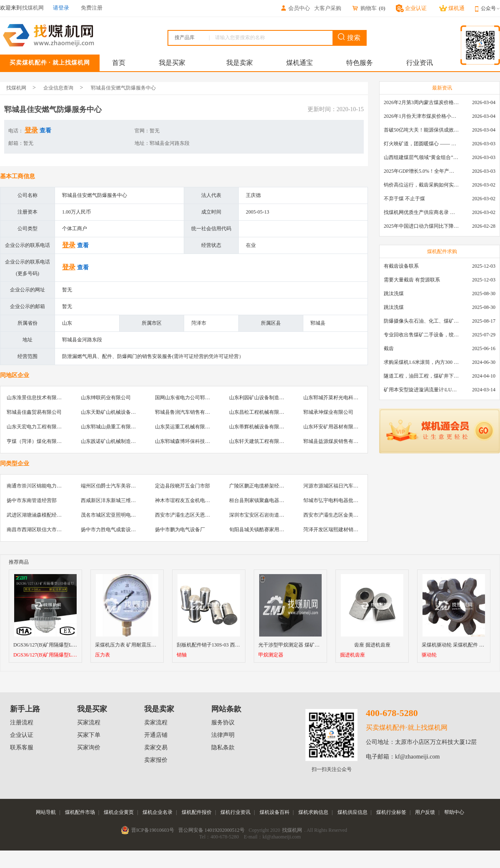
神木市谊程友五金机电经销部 (187, 500)
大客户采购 (328, 8)
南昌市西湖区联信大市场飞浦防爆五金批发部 (57, 530)
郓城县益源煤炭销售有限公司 (336, 441)
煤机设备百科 (275, 812)
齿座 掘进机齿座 (372, 645)
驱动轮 (429, 655)
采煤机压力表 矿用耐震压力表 (128, 645)
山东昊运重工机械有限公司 (185, 427)
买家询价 (89, 747)
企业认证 (22, 735)
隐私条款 (223, 747)
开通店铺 (156, 735)
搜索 (349, 37)
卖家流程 (156, 723)
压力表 (102, 655)
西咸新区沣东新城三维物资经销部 (118, 500)
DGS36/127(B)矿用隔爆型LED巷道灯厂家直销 (64, 645)
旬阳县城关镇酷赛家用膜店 (259, 530)
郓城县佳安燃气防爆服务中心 (123, 88)
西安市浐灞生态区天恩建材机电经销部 (197, 515)
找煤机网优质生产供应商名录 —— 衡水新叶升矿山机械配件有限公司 (421, 212)
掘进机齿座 (352, 655)
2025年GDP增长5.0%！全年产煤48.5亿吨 (421, 171)
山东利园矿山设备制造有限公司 (264, 398)
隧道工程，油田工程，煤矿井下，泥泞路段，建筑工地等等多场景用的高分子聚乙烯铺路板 (421, 376)
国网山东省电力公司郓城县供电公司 (195, 398)
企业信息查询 (58, 88)
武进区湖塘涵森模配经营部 (37, 515)
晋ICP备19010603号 (153, 830)
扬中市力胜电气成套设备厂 (111, 530)
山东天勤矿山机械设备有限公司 (116, 412)
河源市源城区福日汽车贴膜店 (336, 486)
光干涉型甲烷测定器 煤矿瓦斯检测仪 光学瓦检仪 (312, 645)
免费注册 (92, 8)
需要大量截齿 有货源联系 (412, 280)
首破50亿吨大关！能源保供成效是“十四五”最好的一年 (421, 130)
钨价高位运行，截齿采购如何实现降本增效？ (421, 185)
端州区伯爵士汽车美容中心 (111, 486)
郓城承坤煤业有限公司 (328, 412)
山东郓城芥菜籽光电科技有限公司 (341, 398)
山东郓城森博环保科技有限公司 (190, 441)
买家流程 (89, 723)
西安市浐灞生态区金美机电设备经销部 (346, 515)
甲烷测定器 (271, 655)
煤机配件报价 (197, 812)
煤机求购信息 (313, 812)
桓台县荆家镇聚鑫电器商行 (259, 500)
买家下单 (89, 735)
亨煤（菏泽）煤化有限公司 (37, 441)
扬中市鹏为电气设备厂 (180, 530)
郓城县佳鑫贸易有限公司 (34, 412)
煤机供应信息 (352, 812)
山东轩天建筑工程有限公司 (259, 441)
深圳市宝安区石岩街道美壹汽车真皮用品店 (277, 515)
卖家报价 (156, 760)
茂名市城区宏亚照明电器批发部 (116, 515)
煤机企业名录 (157, 812)
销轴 (182, 655)
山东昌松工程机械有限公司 (259, 412)
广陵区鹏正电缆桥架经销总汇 (262, 486)
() (382, 8)
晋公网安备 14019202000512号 (211, 830)
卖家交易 (156, 747)
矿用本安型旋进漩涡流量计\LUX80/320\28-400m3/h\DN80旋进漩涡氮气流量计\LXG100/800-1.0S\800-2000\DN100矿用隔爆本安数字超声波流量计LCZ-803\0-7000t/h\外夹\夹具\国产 (421, 390)
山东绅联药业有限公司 (106, 398)
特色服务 (360, 63)
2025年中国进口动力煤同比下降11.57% (421, 226)
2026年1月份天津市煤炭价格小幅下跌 (421, 116)
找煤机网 (16, 88)
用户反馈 (425, 812)
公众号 (490, 8)
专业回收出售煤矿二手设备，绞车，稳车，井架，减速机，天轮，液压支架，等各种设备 (421, 335)
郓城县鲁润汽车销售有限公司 (187, 412)
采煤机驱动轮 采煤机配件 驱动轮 (458, 645)
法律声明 (223, 735)
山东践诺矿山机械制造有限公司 (116, 441)
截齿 (389, 348)
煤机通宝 (300, 63)
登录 (31, 130)
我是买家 (172, 63)
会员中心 (295, 8)
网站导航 (46, 812)
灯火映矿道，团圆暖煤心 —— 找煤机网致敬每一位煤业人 (421, 144)
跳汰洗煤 (394, 293)
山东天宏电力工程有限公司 (37, 427)
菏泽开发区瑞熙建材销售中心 (336, 530)
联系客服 (22, 747)
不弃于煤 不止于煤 (404, 199)
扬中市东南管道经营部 (32, 500)
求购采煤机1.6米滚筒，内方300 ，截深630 (421, 362)
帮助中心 (454, 812)
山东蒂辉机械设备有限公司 (259, 427)
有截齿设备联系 (401, 266)
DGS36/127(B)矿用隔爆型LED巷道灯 (45, 655)
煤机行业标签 (391, 812)
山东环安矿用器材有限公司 (333, 427)
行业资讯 (420, 63)
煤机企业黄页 (119, 812)
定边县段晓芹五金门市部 (182, 486)
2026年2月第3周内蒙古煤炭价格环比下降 (421, 102)
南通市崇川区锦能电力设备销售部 (44, 486)
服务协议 (223, 723)
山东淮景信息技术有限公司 (37, 398)
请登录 (61, 8)
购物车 (364, 8)
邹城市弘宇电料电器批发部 (333, 500)
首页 (119, 63)
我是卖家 (240, 63)
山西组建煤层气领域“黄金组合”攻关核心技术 (421, 157)
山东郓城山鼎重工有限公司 (111, 427)
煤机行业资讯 (235, 812)
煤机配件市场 (80, 812)
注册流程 (22, 723)
